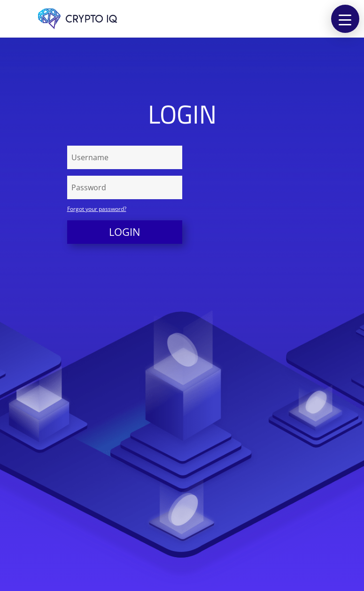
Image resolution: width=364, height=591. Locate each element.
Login (125, 232)
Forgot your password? (97, 209)
